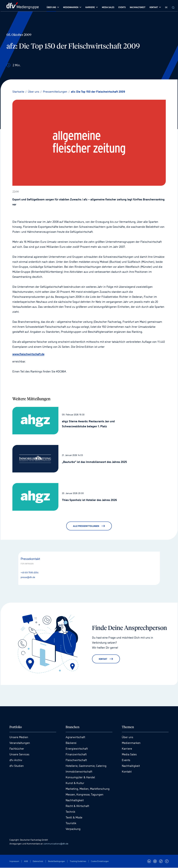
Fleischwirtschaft (76, 760)
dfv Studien (17, 766)
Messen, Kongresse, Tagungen (85, 795)
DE (166, 7)
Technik (70, 812)
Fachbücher (17, 749)
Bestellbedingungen (56, 861)
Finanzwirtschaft (76, 754)
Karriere (127, 749)
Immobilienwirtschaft (79, 772)
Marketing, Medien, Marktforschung (88, 789)
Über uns (127, 737)
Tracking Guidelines (78, 861)
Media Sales (129, 754)
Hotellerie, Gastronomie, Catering (86, 766)
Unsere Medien (19, 737)
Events (126, 760)
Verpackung (73, 829)
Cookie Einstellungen (100, 861)
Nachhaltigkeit (75, 800)
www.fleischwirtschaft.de (28, 354)
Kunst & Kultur (75, 783)
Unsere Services (19, 754)
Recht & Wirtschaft (77, 806)
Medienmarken (131, 743)
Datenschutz (38, 861)
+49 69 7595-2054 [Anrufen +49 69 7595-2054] (30, 572)
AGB (26, 861)
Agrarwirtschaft (75, 737)
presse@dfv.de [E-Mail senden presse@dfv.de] (28, 577)
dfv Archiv (16, 760)
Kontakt (127, 772)
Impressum (14, 861)
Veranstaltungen (20, 743)
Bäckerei (71, 743)
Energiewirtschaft (77, 749)
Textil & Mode (74, 818)
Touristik (71, 823)
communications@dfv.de (56, 844)
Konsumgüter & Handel (80, 777)
